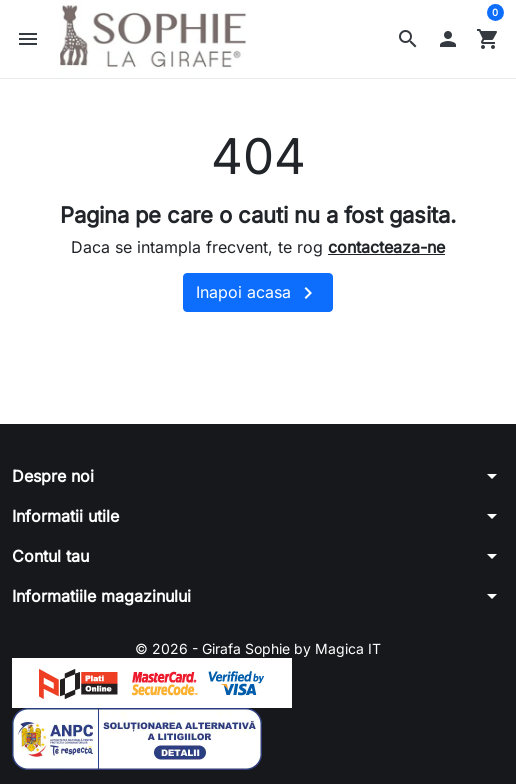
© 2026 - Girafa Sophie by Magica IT (258, 648)
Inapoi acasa (258, 293)
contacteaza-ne (386, 247)
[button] (408, 39)
